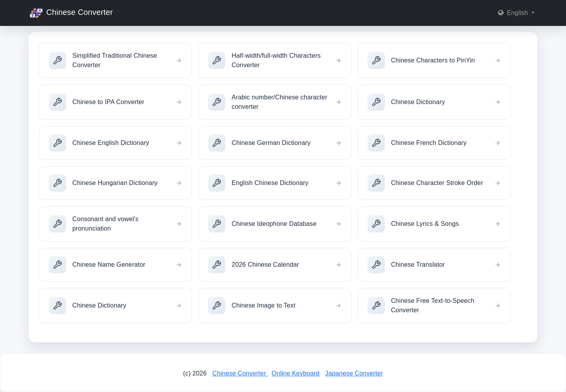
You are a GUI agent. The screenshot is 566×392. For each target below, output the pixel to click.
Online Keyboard (296, 373)
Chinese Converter (71, 13)
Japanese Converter (354, 373)
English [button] (514, 13)
